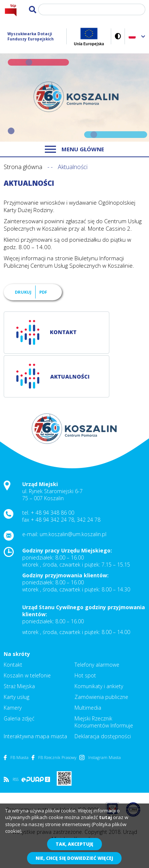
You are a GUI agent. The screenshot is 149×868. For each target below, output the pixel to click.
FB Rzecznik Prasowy (54, 757)
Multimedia (88, 708)
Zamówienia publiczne (101, 697)
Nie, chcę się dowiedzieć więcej (74, 858)
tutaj (105, 817)
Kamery (13, 708)
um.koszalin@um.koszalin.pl (73, 534)
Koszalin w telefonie (27, 675)
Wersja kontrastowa (118, 36)
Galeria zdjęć (19, 718)
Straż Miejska (19, 686)
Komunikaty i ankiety (99, 686)
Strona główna (23, 167)
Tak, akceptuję (74, 844)
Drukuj (23, 292)
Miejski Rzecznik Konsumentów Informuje (104, 722)
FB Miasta (16, 757)
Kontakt (13, 665)
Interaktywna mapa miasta (35, 736)
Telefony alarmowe (97, 665)
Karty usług (16, 697)
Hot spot (85, 675)
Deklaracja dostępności (103, 736)
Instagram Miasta (100, 757)
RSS (11, 779)
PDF (43, 292)
